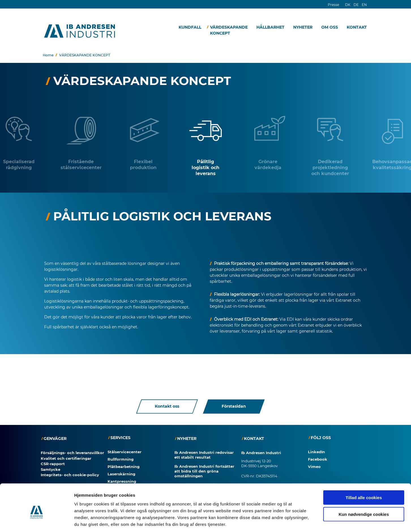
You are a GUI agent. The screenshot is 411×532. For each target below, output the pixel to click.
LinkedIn (316, 452)
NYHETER (303, 27)
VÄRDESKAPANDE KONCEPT (229, 30)
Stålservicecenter (125, 452)
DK (348, 5)
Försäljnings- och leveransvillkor (72, 453)
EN (364, 5)
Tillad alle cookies (364, 471)
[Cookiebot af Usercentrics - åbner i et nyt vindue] (37, 521)
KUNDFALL (190, 27)
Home (48, 55)
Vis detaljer (294, 521)
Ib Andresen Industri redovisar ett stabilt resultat (204, 455)
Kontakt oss (167, 407)
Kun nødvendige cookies (364, 488)
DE (356, 5)
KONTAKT (357, 27)
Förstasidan (234, 407)
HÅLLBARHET (270, 27)
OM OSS (330, 27)
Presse (333, 5)
